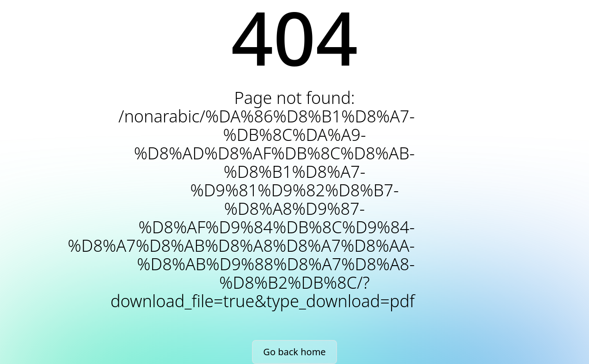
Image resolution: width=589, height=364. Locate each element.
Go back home (294, 352)
